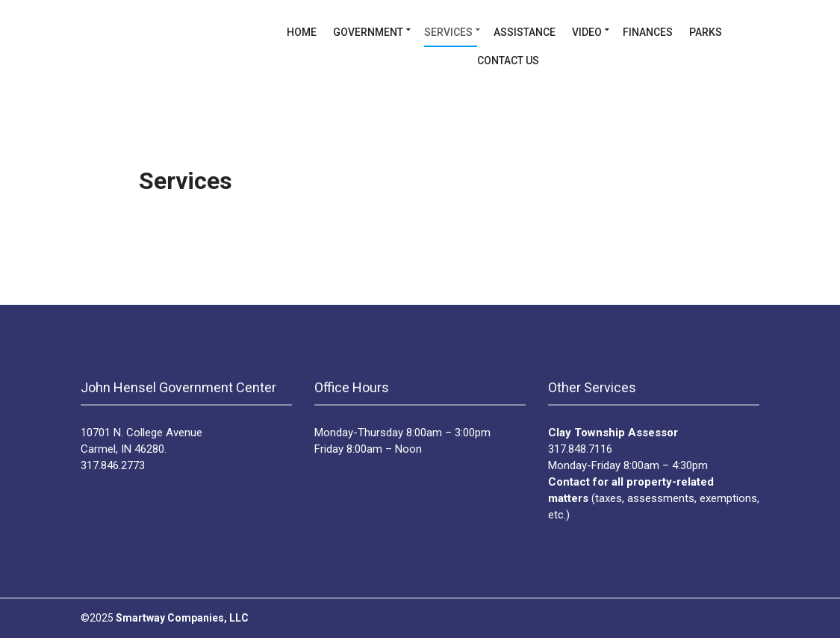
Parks (706, 32)
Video (587, 32)
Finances (648, 32)
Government (368, 32)
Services (448, 32)
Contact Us (508, 61)
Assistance (525, 32)
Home (302, 32)
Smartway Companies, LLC (182, 618)
